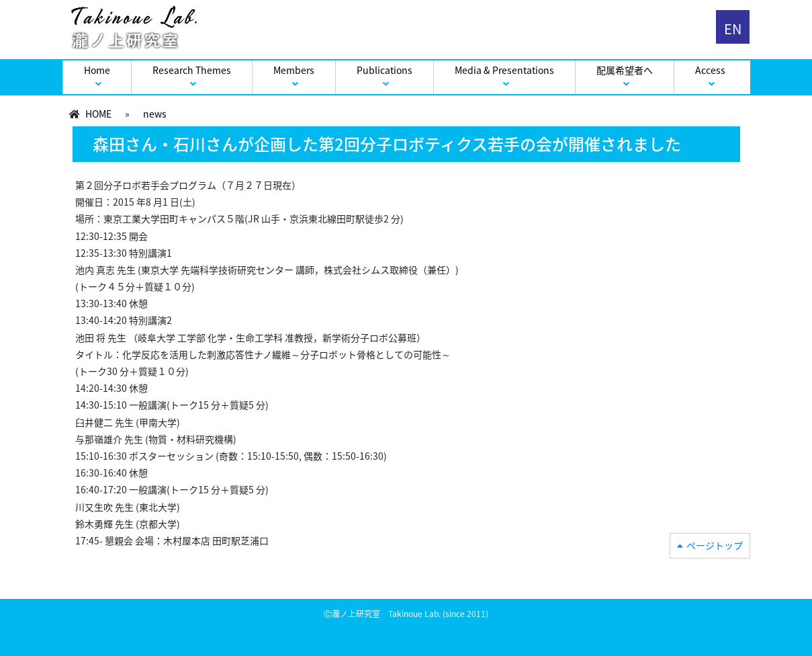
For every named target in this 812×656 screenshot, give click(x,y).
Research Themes (192, 70)
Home (97, 70)
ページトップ (715, 545)
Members (294, 70)
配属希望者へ (625, 70)
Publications (385, 70)
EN (733, 29)
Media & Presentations (504, 70)
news (155, 114)
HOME (98, 114)
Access (710, 70)
